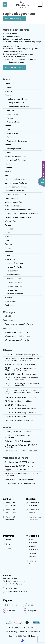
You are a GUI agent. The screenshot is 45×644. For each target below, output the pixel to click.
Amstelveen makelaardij (20, 374)
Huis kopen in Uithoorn (15, 103)
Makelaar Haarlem (14, 275)
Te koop (10, 130)
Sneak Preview (12, 114)
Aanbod (8, 126)
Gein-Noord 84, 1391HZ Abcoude (18, 441)
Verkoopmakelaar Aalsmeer (16, 202)
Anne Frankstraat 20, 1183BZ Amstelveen (21, 462)
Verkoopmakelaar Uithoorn (15, 194)
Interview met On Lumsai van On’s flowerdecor (21, 369)
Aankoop (10, 110)
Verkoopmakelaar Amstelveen (17, 183)
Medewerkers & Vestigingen (16, 160)
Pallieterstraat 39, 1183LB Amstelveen (20, 479)
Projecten (11, 152)
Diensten (9, 95)
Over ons (9, 88)
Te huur (10, 137)
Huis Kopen (16, 405)
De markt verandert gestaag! (22, 355)
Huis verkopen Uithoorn (20, 397)
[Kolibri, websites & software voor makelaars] (23, 640)
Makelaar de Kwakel (14, 282)
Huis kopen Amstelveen (20, 409)
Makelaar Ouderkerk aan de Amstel (18, 210)
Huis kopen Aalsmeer (19, 420)
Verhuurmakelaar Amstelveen (16, 191)
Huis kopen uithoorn (19, 401)
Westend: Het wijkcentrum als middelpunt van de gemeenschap (22, 391)
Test (7, 175)
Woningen (9, 91)
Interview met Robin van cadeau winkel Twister (22, 379)
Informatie (9, 252)
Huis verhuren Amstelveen (15, 179)
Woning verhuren (13, 122)
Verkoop (10, 118)
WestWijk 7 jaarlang (12, 221)
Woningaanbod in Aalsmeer (17, 141)
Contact (8, 168)
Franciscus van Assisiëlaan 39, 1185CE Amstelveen (19, 436)
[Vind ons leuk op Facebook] (12, 605)
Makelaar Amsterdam (15, 267)
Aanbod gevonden (14, 149)
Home (7, 84)
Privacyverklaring (12, 301)
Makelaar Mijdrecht (14, 290)
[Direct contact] (5, 4)
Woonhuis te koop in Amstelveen (18, 336)
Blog (7, 240)
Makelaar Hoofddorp (15, 294)
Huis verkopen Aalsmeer (20, 413)
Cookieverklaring (11, 305)
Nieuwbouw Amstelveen (20, 364)
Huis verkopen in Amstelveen (18, 107)
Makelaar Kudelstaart (15, 286)
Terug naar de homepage (15, 19)
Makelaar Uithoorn (12, 198)
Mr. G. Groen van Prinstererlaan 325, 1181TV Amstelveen (22, 474)
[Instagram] (32, 611)
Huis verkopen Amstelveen (15, 187)
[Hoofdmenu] (40, 4)
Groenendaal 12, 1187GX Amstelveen (19, 466)
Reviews (8, 164)
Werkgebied (10, 259)
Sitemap (8, 297)
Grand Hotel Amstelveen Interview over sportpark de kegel (22, 359)
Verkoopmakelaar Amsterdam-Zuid (19, 217)
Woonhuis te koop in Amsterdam (18, 340)
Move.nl (8, 171)
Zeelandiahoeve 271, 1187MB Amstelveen (21, 451)
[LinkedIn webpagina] (32, 605)
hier (34, 59)
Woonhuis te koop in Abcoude (17, 332)
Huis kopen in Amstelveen (17, 99)
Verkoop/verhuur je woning (15, 156)
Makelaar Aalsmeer (12, 206)
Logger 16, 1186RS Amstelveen (17, 470)
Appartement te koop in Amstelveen (19, 324)
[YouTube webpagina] (12, 611)
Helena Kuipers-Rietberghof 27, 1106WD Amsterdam (21, 446)
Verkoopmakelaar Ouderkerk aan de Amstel (22, 213)
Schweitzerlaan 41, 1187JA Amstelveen (20, 483)
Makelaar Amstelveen (15, 263)
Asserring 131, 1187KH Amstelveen (18, 431)
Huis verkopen (17, 416)
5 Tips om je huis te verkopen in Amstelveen (22, 385)
